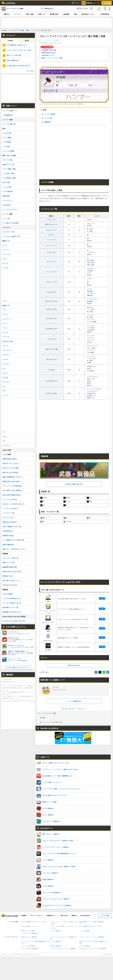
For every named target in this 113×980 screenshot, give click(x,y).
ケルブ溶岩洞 (7, 142)
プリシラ (5, 314)
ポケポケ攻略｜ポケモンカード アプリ (91, 926)
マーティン (6, 250)
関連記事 (47, 122)
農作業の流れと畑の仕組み (11, 481)
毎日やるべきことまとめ (10, 463)
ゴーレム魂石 (91, 348)
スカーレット (7, 319)
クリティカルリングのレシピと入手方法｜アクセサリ (21, 50)
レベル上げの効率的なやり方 (12, 599)
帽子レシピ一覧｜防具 (14, 55)
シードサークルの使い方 (10, 509)
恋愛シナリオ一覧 (8, 563)
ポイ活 (75, 3)
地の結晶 (90, 301)
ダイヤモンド (91, 268)
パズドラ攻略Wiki (55, 931)
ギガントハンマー (52, 282)
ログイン (107, 3)
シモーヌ (5, 359)
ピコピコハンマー (52, 230)
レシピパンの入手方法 (10, 500)
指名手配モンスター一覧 (10, 608)
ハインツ (5, 395)
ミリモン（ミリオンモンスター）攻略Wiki (63, 949)
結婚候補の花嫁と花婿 (49, 50)
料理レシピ (42, 14)
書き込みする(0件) (74, 665)
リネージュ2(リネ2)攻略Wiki (30, 949)
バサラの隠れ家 (7, 192)
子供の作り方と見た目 (10, 585)
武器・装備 (30, 14)
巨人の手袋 (90, 260)
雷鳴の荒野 (6, 196)
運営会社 (74, 916)
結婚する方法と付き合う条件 (12, 572)
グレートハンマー (52, 245)
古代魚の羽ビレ (92, 393)
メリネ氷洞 (6, 147)
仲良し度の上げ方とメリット (12, 581)
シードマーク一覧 (8, 513)
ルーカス (5, 268)
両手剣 (68, 498)
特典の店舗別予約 (8, 545)
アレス (5, 245)
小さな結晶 (90, 353)
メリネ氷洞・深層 (8, 174)
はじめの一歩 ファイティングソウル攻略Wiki (93, 949)
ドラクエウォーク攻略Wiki (29, 933)
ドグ (4, 432)
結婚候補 (66, 14)
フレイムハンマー (52, 272)
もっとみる (30, 71)
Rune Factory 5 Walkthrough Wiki (14, 621)
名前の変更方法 (7, 531)
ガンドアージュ (7, 350)
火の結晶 (90, 271)
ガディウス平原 (7, 160)
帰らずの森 (6, 183)
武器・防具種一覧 (13, 61)
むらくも (5, 263)
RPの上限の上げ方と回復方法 (12, 490)
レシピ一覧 (48, 118)
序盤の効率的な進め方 (49, 53)
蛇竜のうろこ (91, 398)
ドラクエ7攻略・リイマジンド (30, 926)
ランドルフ (6, 382)
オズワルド (6, 355)
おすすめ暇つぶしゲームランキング (19, 667)
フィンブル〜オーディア (10, 210)
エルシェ (5, 373)
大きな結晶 (90, 330)
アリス (5, 310)
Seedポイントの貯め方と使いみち (13, 504)
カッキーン (52, 235)
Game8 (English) (85, 916)
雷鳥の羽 (90, 296)
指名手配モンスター (88, 14)
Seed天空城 (6, 205)
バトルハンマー (52, 220)
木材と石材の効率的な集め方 (12, 495)
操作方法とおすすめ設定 (10, 472)
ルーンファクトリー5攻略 (48, 713)
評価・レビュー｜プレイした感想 (53, 58)
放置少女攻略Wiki (55, 946)
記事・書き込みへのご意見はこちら (74, 709)
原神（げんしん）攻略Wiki (29, 937)
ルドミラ (5, 332)
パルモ (5, 437)
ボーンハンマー (52, 262)
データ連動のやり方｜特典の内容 (13, 540)
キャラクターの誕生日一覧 (11, 236)
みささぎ (5, 377)
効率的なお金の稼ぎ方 (10, 522)
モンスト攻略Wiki (85, 931)
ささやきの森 (7, 133)
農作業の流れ (54, 14)
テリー (5, 391)
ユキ (4, 386)
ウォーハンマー (52, 240)
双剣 (91, 501)
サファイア (90, 315)
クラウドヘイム (7, 201)
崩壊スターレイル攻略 (28, 931)
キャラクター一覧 (8, 232)
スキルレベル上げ (8, 518)
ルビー (89, 273)
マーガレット (7, 446)
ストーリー (18, 14)
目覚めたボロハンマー (52, 224)
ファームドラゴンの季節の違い (12, 486)
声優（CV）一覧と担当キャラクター (14, 549)
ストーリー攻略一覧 (9, 124)
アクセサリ (69, 522)
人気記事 (10, 41)
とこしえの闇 (7, 187)
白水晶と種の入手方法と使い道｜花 (18, 66)
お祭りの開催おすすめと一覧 (12, 527)
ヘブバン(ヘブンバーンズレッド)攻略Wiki (92, 937)
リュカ (5, 301)
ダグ (4, 441)
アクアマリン (91, 252)
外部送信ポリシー (52, 916)
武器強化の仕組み (8, 536)
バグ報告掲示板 (104, 14)
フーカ (5, 328)
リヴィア (5, 346)
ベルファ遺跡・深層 (9, 169)
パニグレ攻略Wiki (85, 946)
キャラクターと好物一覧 (10, 558)
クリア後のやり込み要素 (10, 223)
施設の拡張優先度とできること (12, 477)
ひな (4, 368)
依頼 (75, 14)
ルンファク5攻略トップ (10, 111)
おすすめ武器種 (7, 594)
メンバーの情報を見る (74, 701)
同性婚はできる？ (8, 576)
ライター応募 (105, 916)
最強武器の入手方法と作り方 (12, 612)
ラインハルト (7, 254)
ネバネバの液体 (92, 322)
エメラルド (90, 293)
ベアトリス (6, 337)
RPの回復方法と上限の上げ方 (16, 45)
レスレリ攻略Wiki (55, 942)
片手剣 (45, 498)
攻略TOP (7, 14)
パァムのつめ (91, 358)
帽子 (44, 518)
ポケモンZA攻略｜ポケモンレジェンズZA (33, 922)
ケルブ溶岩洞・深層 (9, 178)
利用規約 (24, 916)
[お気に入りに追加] (82, 9)
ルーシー (5, 323)
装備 (43, 718)
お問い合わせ (64, 916)
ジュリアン (6, 364)
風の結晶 (90, 291)
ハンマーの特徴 (49, 114)
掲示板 (27, 41)
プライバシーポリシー (36, 916)
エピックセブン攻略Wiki (28, 946)
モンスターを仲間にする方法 (12, 603)
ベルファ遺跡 (7, 138)
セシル (5, 259)
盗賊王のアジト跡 (8, 164)
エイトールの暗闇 (8, 151)
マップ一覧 (6, 218)
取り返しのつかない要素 (10, 468)
